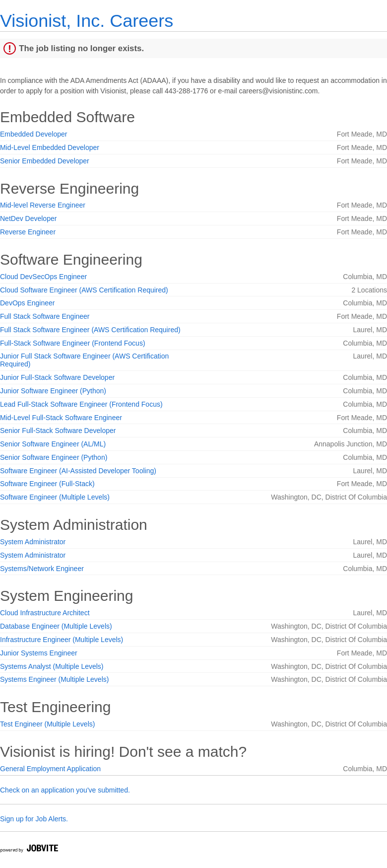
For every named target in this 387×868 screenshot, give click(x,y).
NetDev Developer (28, 218)
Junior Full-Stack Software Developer (57, 377)
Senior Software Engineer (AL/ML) (53, 444)
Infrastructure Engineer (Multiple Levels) (62, 640)
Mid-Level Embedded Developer (50, 147)
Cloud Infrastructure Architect (45, 613)
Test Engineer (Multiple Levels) (47, 724)
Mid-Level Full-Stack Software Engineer (61, 418)
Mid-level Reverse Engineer (43, 205)
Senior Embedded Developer (45, 161)
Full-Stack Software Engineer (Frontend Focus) (73, 343)
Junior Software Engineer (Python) (53, 391)
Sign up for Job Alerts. (34, 819)
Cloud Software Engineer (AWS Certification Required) (84, 290)
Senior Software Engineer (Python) (54, 457)
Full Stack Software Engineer (45, 316)
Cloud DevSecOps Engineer (43, 277)
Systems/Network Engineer (42, 569)
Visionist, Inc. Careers (87, 21)
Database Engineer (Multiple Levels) (56, 626)
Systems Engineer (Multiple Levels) (54, 679)
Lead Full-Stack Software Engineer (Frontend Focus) (81, 404)
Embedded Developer (33, 134)
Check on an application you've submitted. (65, 790)
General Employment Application (50, 769)
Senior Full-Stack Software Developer (58, 431)
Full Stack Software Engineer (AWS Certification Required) (90, 330)
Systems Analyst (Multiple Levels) (52, 666)
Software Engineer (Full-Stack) (47, 484)
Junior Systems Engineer (39, 653)
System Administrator (33, 542)
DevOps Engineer (28, 303)
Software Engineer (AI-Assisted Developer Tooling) (78, 471)
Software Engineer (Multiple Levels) (55, 497)
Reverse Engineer (28, 232)
